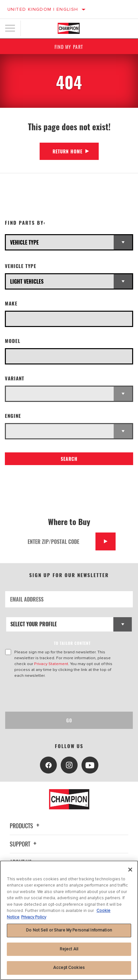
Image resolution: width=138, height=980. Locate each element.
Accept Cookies (69, 968)
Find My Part (69, 47)
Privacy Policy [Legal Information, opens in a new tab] (34, 917)
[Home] (69, 28)
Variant (15, 378)
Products (25, 826)
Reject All (69, 949)
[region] (69, 920)
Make (11, 303)
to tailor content (72, 643)
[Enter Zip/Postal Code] (59, 541)
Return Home (68, 151)
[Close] (130, 870)
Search (69, 459)
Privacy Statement (51, 664)
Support (24, 844)
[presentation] (59, 695)
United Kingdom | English (43, 9)
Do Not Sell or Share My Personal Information (69, 930)
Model (13, 341)
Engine (13, 416)
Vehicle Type (21, 266)
